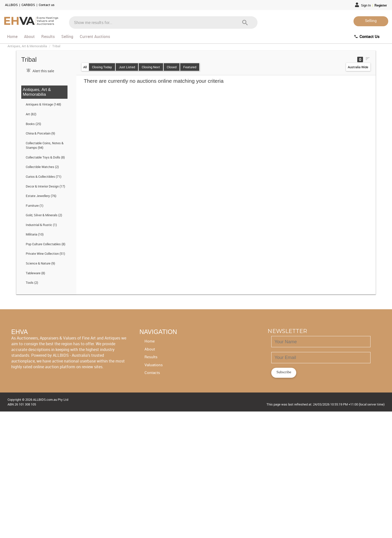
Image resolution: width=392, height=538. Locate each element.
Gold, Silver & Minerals (44, 215)
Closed (172, 67)
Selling (371, 20)
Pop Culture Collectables (45, 244)
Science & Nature (40, 263)
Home (12, 36)
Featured (190, 67)
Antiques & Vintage (43, 104)
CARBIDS (29, 5)
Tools (32, 282)
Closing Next (151, 67)
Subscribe (284, 372)
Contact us (47, 5)
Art (31, 114)
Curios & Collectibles (43, 176)
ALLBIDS (12, 5)
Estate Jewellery (41, 196)
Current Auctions (95, 36)
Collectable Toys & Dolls (45, 157)
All (85, 67)
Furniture (34, 205)
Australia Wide (358, 67)
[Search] (245, 22)
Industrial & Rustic (41, 225)
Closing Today (102, 67)
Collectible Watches (42, 167)
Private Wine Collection (45, 253)
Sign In (363, 5)
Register (381, 5)
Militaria (35, 234)
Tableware (35, 273)
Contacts (152, 372)
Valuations (154, 365)
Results (48, 36)
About (29, 36)
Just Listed (127, 67)
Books (33, 124)
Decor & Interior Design (45, 186)
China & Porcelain (40, 133)
